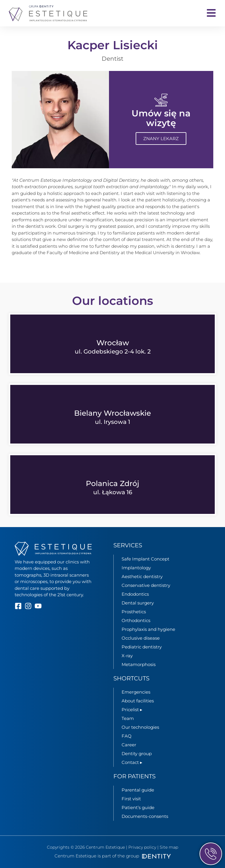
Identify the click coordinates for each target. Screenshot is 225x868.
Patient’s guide (138, 807)
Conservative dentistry (146, 585)
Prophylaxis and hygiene (148, 629)
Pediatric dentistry (142, 647)
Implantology (136, 568)
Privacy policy (142, 847)
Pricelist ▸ (132, 710)
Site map (169, 847)
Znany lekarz (161, 139)
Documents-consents (145, 816)
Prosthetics (134, 612)
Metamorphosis (139, 664)
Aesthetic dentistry (142, 576)
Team (128, 718)
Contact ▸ (132, 762)
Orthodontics (136, 620)
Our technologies (140, 727)
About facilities (138, 701)
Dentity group (137, 754)
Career (129, 745)
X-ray (127, 656)
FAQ (127, 736)
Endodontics (135, 594)
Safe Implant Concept (145, 559)
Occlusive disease (141, 638)
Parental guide (138, 790)
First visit (131, 799)
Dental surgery (138, 603)
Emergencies (136, 692)
